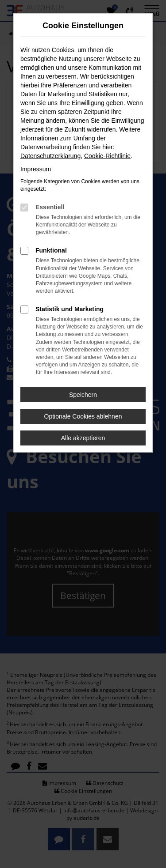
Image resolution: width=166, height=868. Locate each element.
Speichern (83, 395)
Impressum (36, 169)
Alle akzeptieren (83, 438)
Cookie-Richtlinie (107, 156)
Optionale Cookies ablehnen (83, 416)
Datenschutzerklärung (50, 156)
